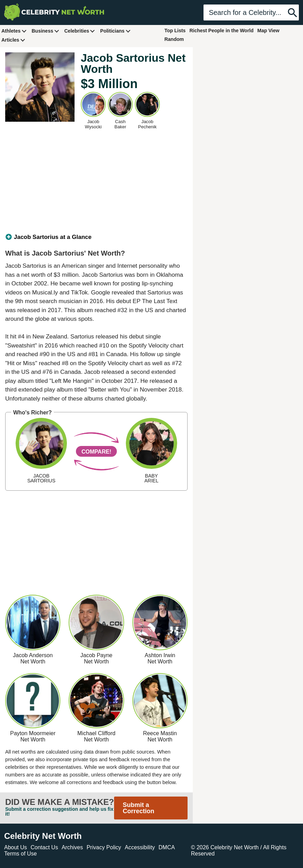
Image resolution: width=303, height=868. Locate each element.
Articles (13, 40)
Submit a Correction (138, 808)
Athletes (14, 31)
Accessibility (140, 847)
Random (174, 39)
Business (45, 31)
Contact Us (44, 847)
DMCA (167, 847)
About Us (16, 847)
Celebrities (80, 31)
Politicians (115, 31)
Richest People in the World (221, 31)
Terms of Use (20, 854)
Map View (268, 31)
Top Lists (175, 31)
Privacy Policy (104, 847)
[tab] (96, 237)
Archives (72, 847)
